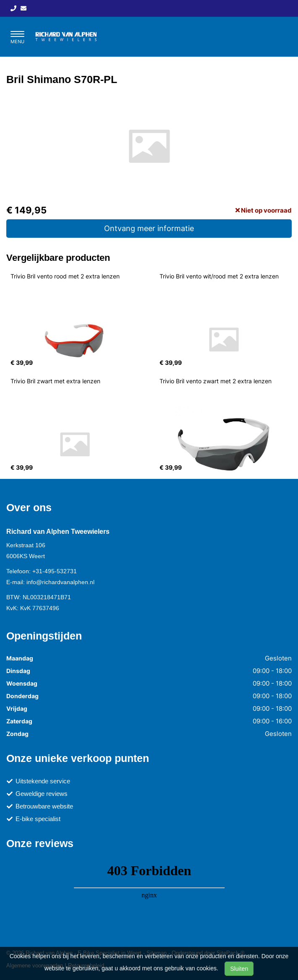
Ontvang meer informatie (149, 228)
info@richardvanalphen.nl (60, 582)
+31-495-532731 (55, 571)
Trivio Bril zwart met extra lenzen (55, 381)
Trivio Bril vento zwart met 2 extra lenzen (216, 381)
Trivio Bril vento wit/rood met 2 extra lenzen (219, 276)
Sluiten (239, 969)
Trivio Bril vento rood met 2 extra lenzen (65, 276)
